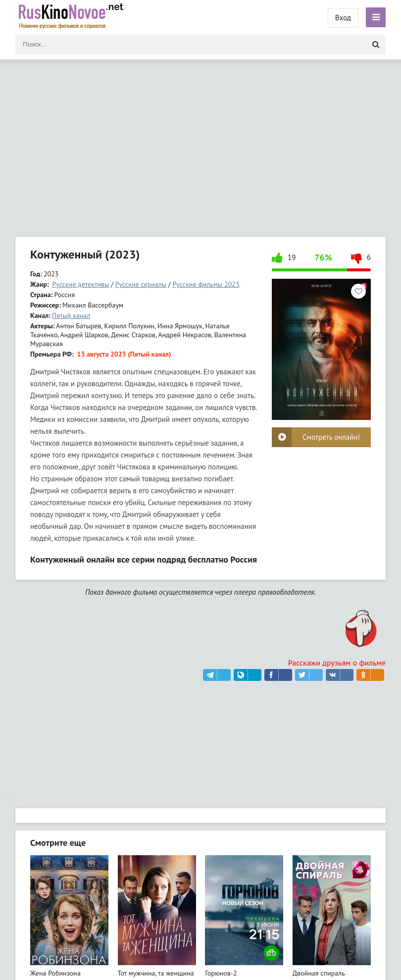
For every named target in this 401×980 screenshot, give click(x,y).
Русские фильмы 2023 (206, 284)
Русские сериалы (141, 284)
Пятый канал (71, 315)
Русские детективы (80, 284)
